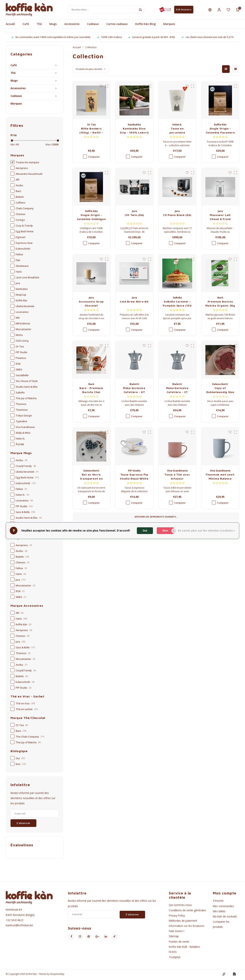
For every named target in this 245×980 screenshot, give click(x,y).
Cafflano (20, 204)
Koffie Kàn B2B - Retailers (184, 948)
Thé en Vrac (25, 705)
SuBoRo (20, 394)
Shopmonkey (57, 975)
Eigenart (21, 239)
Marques (169, 25)
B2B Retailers (184, 10)
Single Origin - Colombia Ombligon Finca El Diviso (91, 219)
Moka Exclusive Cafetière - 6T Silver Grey (134, 392)
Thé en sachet (27, 711)
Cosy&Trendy (26, 468)
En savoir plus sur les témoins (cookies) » (207, 530)
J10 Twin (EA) (134, 216)
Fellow (19, 256)
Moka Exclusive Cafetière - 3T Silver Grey (177, 392)
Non (21, 766)
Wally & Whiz (23, 434)
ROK (18, 365)
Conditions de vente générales (187, 912)
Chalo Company (25, 210)
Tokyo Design (24, 417)
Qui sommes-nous (180, 906)
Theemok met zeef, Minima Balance (220, 478)
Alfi (18, 181)
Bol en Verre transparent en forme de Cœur (91, 478)
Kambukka (22, 291)
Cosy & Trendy (24, 227)
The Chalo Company (30, 738)
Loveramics (22, 314)
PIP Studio (22, 354)
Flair (18, 262)
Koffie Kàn (21, 302)
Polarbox (21, 360)
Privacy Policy (177, 917)
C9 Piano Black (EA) (177, 216)
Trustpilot (175, 959)
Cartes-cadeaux (117, 25)
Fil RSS (173, 953)
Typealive (21, 423)
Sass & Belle (25, 514)
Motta (19, 337)
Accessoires (72, 25)
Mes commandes (223, 907)
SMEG (19, 371)
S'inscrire (218, 902)
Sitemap (174, 938)
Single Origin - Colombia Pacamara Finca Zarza (220, 132)
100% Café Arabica (109, 39)
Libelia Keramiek (25, 308)
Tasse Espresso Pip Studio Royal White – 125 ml (134, 478)
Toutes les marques (27, 164)
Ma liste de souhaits (225, 918)
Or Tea (20, 348)
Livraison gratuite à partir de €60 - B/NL (152, 39)
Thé (39, 25)
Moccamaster (23, 331)
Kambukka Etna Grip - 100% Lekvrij (134, 132)
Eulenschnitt (23, 250)
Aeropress (22, 170)
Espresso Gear (24, 244)
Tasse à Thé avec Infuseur (177, 478)
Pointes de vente (179, 943)
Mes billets (219, 913)
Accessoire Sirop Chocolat (91, 305)
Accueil (10, 25)
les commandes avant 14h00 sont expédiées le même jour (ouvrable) (51, 39)
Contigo (20, 221)
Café (26, 25)
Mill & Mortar (23, 325)
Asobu (19, 187)
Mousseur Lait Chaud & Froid (220, 218)
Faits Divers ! (176, 933)
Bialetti (20, 198)
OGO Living (22, 342)
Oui (20, 760)
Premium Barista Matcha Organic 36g (220, 305)
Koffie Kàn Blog (145, 25)
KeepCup (21, 296)
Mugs (53, 25)
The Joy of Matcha (26, 400)
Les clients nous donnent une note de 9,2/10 (208, 39)
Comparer (94, 158)
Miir (18, 319)
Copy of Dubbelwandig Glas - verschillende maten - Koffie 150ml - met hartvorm (220, 392)
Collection (91, 49)
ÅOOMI (20, 446)
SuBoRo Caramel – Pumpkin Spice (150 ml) (177, 305)
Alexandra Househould (29, 175)
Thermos (21, 406)
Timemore (22, 411)
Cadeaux (93, 25)
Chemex (20, 216)
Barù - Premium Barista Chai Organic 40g (91, 392)
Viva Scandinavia (25, 429)
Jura (18, 285)
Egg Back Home (25, 233)
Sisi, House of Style (27, 383)
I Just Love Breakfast (27, 279)
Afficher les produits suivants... (156, 518)
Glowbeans (22, 267)
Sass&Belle (22, 377)
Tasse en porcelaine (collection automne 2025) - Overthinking (177, 132)
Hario (19, 273)
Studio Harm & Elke (27, 388)
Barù (18, 193)
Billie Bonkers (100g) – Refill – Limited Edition (91, 132)
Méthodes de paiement (183, 922)
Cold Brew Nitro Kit (134, 303)
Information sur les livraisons (187, 927)
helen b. (20, 440)
